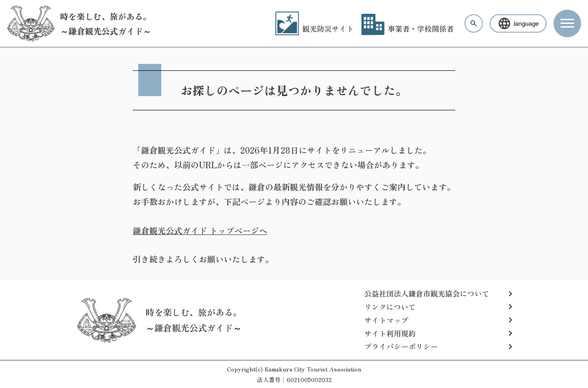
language (518, 23)
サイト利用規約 (390, 333)
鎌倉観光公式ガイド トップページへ (200, 230)
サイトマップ (386, 320)
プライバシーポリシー (401, 346)
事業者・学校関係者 (407, 29)
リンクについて (390, 307)
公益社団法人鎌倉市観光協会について (427, 293)
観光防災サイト (314, 29)
